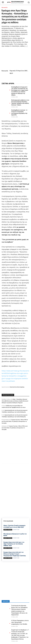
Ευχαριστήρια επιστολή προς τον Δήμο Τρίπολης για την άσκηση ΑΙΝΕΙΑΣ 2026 (14, 544)
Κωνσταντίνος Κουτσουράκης (17, 387)
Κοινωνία (5, 7)
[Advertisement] (15, 448)
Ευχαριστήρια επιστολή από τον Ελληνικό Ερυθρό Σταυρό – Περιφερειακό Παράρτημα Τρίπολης (15, 554)
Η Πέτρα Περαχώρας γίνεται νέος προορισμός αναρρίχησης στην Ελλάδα (20, 622)
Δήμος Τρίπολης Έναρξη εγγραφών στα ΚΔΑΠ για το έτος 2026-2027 (14, 526)
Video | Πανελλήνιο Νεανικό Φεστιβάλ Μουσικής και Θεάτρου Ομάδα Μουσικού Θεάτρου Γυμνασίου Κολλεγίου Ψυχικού (15, 401)
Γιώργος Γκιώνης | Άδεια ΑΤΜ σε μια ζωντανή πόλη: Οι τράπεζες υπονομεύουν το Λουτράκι (15, 421)
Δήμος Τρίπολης (8, 530)
